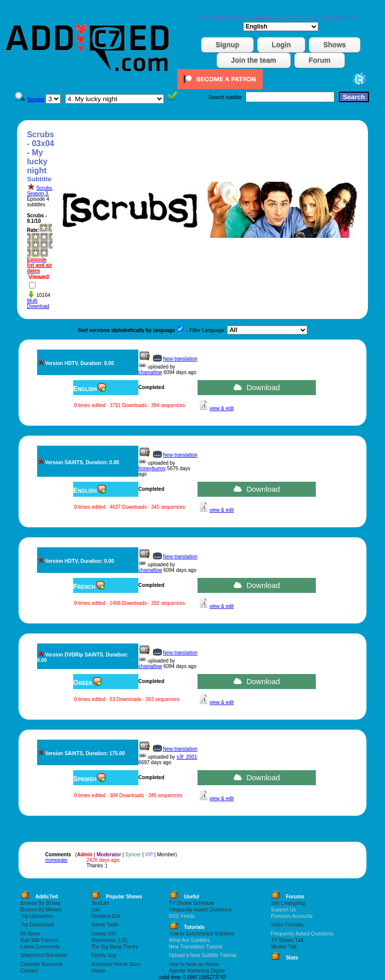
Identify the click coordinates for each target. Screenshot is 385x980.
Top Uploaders (36, 916)
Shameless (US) (109, 940)
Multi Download (38, 303)
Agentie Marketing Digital (197, 971)
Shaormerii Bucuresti (43, 955)
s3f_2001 (187, 757)
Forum (320, 60)
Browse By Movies (41, 910)
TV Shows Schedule (191, 903)
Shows (335, 45)
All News (30, 934)
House (98, 971)
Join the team (254, 60)
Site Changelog (288, 903)
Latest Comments (40, 947)
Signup (227, 45)
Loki (95, 910)
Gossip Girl (103, 934)
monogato (56, 860)
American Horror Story (116, 964)
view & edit (222, 408)
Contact (29, 971)
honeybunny (152, 468)
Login (281, 45)
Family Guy (104, 955)
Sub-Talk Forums (39, 940)
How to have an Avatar (194, 964)
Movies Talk (284, 947)
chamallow (150, 372)
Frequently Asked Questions (200, 910)
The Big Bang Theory (114, 947)
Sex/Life (100, 903)
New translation (180, 359)
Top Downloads (37, 925)
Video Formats (287, 925)
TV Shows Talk (287, 940)
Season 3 (38, 194)
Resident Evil (105, 916)
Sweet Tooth (105, 925)
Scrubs (44, 188)
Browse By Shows (40, 903)
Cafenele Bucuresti (41, 964)
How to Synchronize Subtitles (202, 934)
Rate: (33, 230)
